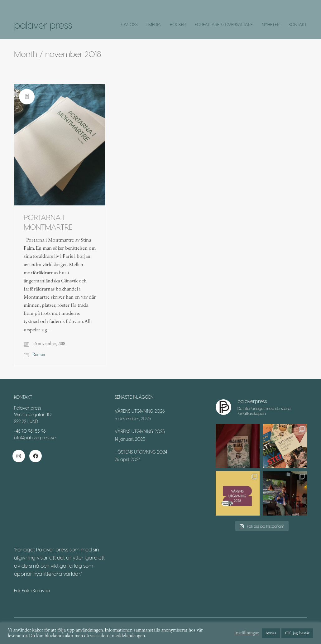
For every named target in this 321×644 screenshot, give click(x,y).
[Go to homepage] (43, 25)
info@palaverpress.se (35, 437)
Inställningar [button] (247, 633)
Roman (39, 355)
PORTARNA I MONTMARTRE (48, 222)
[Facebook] (36, 456)
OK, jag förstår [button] (297, 633)
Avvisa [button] (271, 633)
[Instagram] (19, 456)
